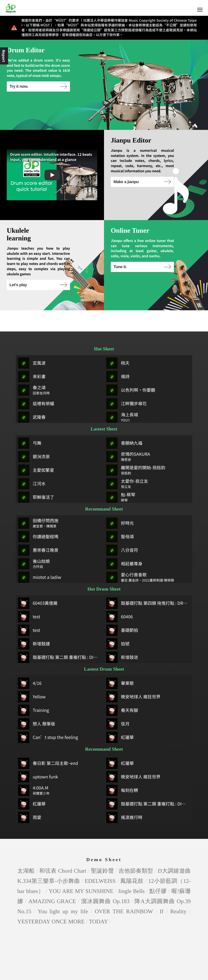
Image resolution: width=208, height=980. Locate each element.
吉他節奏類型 (136, 850)
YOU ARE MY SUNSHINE (81, 870)
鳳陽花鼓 (132, 860)
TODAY (98, 900)
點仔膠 (158, 870)
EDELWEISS (100, 860)
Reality (178, 890)
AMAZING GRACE (52, 880)
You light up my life (63, 890)
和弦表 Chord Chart (63, 850)
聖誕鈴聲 (102, 850)
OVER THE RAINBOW (124, 890)
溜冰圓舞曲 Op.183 (105, 880)
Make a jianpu (142, 182)
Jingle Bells (131, 870)
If (162, 890)
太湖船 (26, 850)
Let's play (38, 285)
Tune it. (142, 267)
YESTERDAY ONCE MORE (51, 900)
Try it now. (38, 86)
